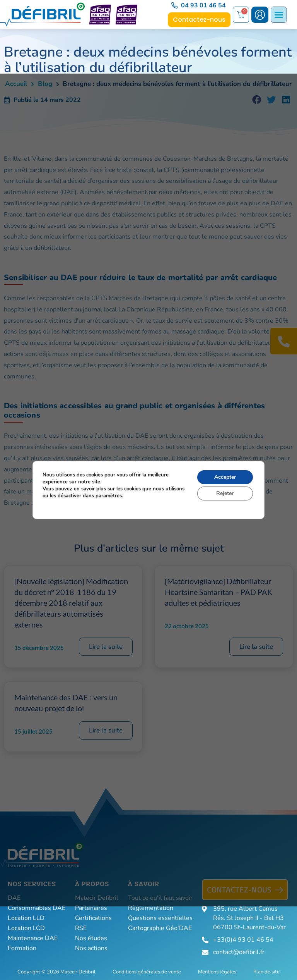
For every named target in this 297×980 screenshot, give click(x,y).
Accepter (225, 477)
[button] (257, 100)
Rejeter (225, 493)
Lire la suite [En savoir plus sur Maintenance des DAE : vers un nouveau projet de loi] (106, 730)
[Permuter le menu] (279, 15)
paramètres (109, 496)
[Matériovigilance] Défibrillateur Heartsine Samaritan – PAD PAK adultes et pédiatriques (219, 592)
